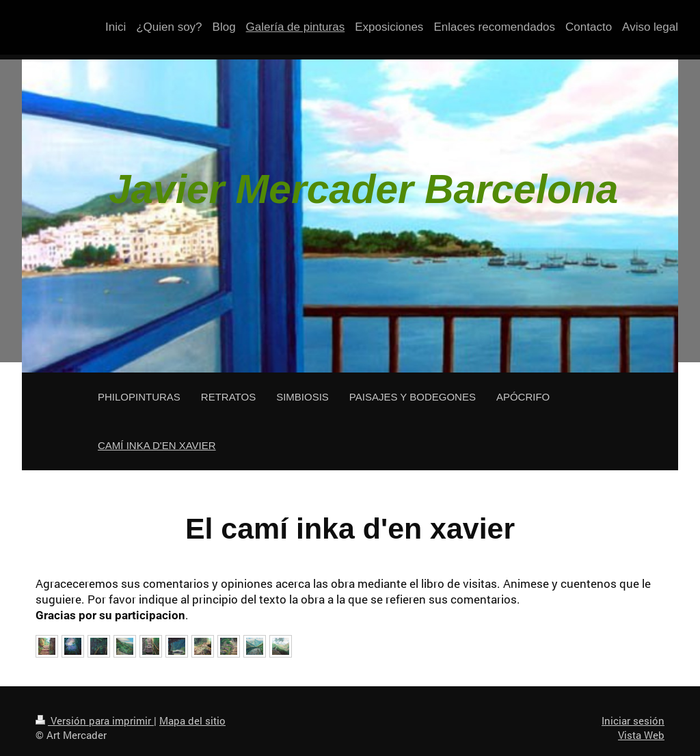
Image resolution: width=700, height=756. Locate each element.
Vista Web (641, 735)
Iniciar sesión (633, 720)
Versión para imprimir (95, 720)
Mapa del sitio (192, 720)
